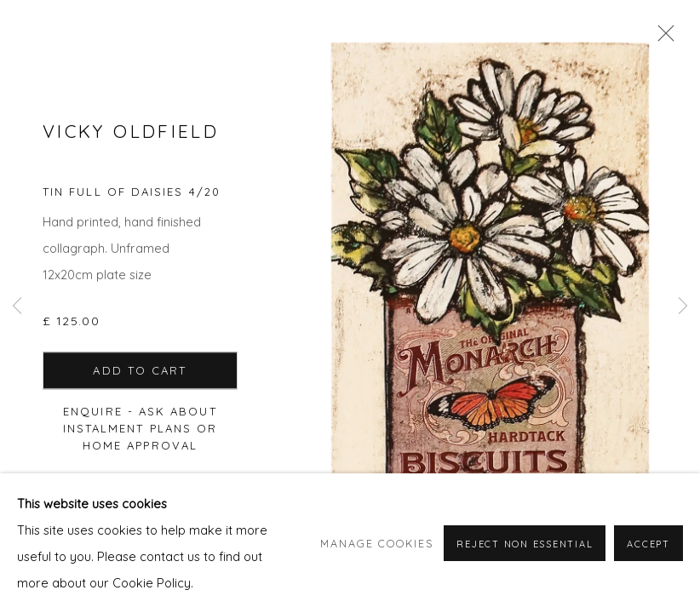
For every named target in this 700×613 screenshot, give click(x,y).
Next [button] (683, 306)
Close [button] (662, 38)
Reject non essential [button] (525, 561)
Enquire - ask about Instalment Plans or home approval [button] (141, 429)
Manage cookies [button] (377, 560)
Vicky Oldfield (131, 132)
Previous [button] (17, 306)
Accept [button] (648, 561)
